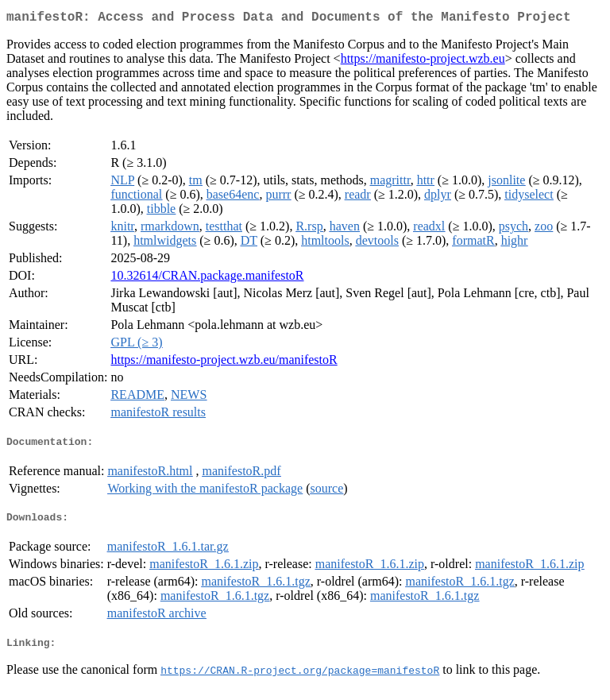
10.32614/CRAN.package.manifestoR (207, 278)
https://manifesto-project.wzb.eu (423, 62)
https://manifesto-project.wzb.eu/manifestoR (224, 363)
